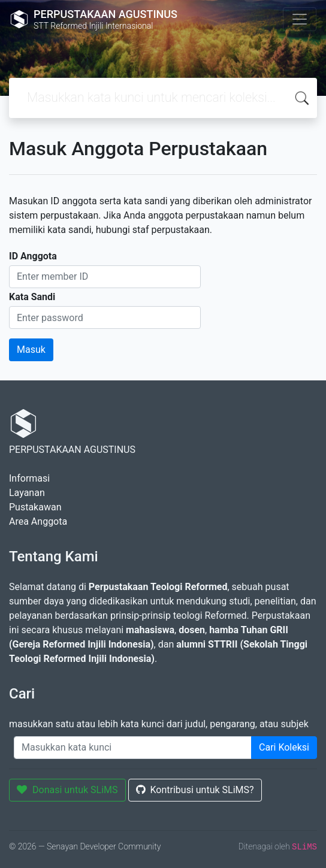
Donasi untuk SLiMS (67, 790)
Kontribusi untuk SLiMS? (195, 790)
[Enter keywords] (133, 748)
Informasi (29, 478)
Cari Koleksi (284, 747)
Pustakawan (35, 507)
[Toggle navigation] (300, 19)
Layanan (27, 493)
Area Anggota (38, 521)
